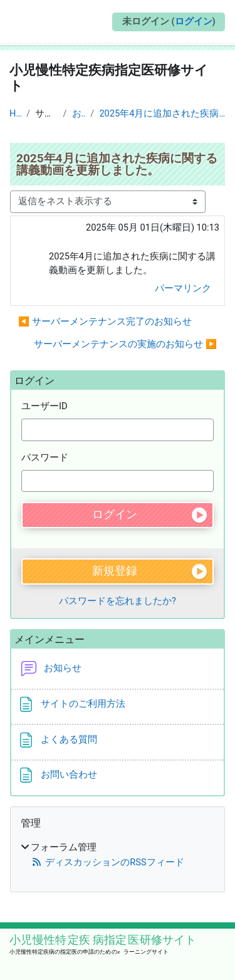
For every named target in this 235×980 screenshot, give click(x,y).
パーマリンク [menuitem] (183, 288)
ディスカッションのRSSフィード (107, 862)
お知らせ (79, 113)
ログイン (194, 21)
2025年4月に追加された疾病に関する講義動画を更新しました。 (162, 113)
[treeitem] (118, 856)
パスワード (45, 457)
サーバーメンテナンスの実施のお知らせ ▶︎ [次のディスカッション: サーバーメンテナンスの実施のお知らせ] (125, 344)
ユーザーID (44, 406)
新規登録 (115, 571)
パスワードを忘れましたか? (118, 601)
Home (15, 113)
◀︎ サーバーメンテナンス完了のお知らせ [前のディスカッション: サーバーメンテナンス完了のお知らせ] (105, 321)
